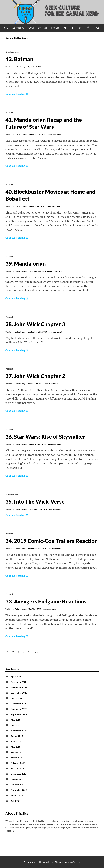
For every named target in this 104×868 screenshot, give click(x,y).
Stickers (55, 28)
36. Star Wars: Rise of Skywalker (45, 437)
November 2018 (19, 731)
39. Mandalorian (26, 264)
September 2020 (19, 693)
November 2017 (19, 779)
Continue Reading (17, 94)
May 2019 (16, 720)
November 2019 (19, 709)
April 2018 (16, 752)
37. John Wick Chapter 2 (35, 376)
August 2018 (17, 736)
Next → (37, 652)
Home (5, 28)
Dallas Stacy (20, 67)
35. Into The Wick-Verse (35, 502)
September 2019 (19, 714)
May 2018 (16, 747)
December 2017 (19, 774)
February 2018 (18, 763)
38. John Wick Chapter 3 (35, 324)
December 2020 (19, 682)
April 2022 (16, 677)
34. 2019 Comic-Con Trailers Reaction (52, 541)
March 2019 (17, 725)
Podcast (9, 112)
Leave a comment (50, 67)
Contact (42, 28)
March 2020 (17, 698)
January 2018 (17, 768)
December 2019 (19, 704)
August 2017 (17, 795)
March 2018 (17, 758)
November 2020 (19, 687)
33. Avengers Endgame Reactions (46, 601)
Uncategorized (12, 52)
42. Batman (19, 59)
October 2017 (18, 785)
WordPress (48, 862)
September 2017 (19, 790)
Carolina (76, 862)
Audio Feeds (18, 28)
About (31, 28)
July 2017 (15, 801)
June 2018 (16, 741)
